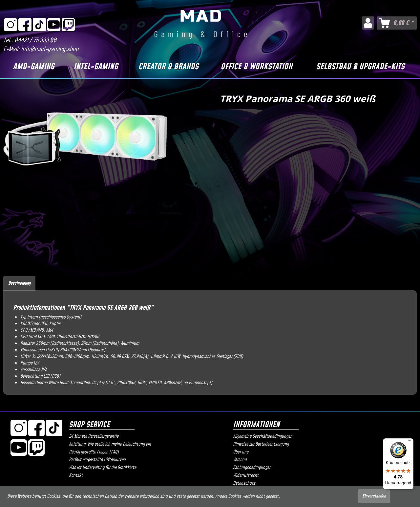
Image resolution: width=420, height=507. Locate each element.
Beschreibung (19, 283)
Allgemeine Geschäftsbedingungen (263, 436)
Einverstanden (374, 496)
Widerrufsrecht (246, 475)
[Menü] (409, 442)
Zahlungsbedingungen (252, 468)
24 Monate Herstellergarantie (94, 436)
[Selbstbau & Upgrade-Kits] (360, 67)
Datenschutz (244, 483)
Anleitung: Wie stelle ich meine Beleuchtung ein (110, 444)
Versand (240, 460)
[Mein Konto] (368, 23)
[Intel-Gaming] (95, 67)
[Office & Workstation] (257, 67)
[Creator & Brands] (168, 67)
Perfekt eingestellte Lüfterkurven (97, 460)
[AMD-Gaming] (33, 67)
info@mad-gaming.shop (50, 49)
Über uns (241, 452)
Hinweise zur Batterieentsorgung (261, 444)
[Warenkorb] (397, 23)
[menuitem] (368, 23)
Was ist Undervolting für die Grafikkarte (103, 468)
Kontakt (76, 475)
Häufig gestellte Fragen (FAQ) (94, 452)
